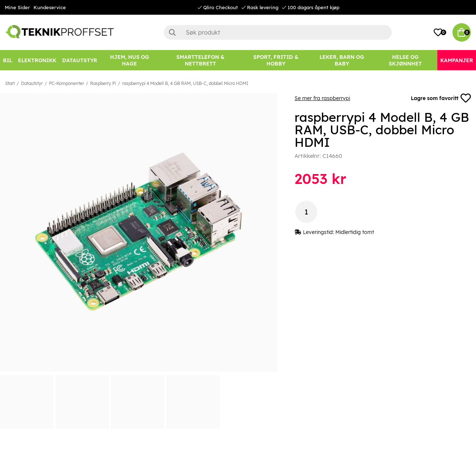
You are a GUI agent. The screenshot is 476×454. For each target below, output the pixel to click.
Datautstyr (32, 83)
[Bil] (8, 60)
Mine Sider (17, 7)
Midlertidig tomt (355, 232)
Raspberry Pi (103, 83)
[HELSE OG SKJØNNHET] (405, 60)
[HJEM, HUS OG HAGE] (130, 60)
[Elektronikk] (37, 60)
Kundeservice (50, 7)
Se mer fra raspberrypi (322, 98)
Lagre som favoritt (441, 98)
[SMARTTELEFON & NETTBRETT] (200, 60)
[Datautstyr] (80, 60)
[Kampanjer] (457, 60)
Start (10, 83)
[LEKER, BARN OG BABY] (342, 60)
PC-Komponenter (66, 83)
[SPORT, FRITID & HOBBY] (276, 60)
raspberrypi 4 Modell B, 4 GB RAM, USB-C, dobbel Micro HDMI (185, 83)
